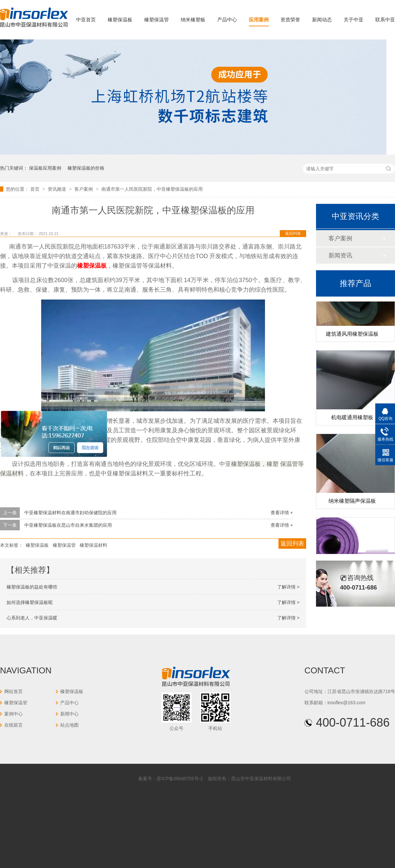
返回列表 (293, 233)
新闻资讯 (340, 255)
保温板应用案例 (45, 168)
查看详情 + (282, 513)
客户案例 (84, 189)
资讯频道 (58, 189)
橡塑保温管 (157, 20)
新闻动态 (322, 20)
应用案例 (259, 20)
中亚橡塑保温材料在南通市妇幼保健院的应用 (70, 513)
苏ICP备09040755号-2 (180, 779)
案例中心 (13, 714)
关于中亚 (354, 20)
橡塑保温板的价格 (86, 168)
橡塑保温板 (120, 20)
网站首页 (13, 691)
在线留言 (13, 725)
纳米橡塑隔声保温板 (352, 502)
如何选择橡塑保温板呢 (30, 602)
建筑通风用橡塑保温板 (352, 335)
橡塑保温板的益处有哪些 (32, 587)
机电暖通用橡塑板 (352, 419)
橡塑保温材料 (93, 545)
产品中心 (227, 20)
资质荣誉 (290, 20)
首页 (36, 189)
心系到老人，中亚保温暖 (32, 618)
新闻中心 (69, 714)
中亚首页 (86, 20)
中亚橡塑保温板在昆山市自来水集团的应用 (68, 525)
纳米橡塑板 (193, 20)
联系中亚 (385, 20)
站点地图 (69, 725)
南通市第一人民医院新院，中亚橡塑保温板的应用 (152, 189)
